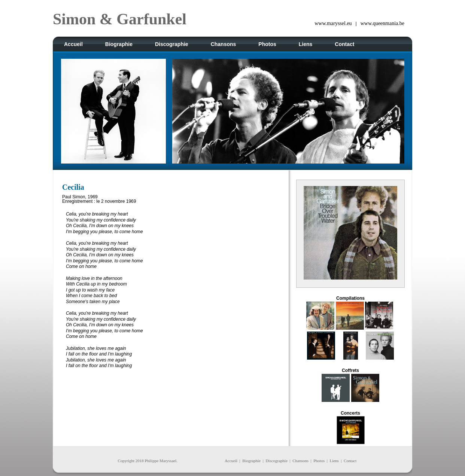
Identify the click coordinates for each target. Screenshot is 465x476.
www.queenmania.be (382, 23)
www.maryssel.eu (333, 23)
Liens (334, 461)
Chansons (300, 461)
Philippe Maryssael (161, 461)
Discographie (276, 461)
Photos (319, 461)
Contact (350, 461)
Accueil (231, 461)
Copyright (126, 461)
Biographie (251, 461)
